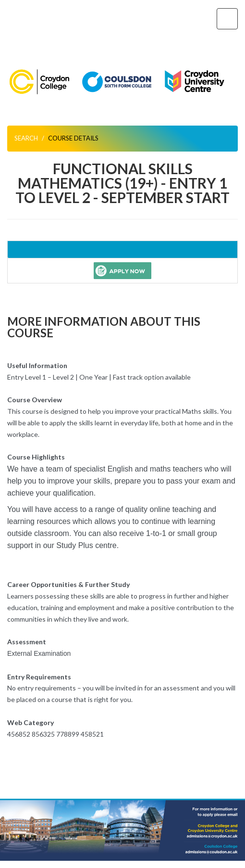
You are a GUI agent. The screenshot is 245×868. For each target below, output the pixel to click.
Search (26, 138)
